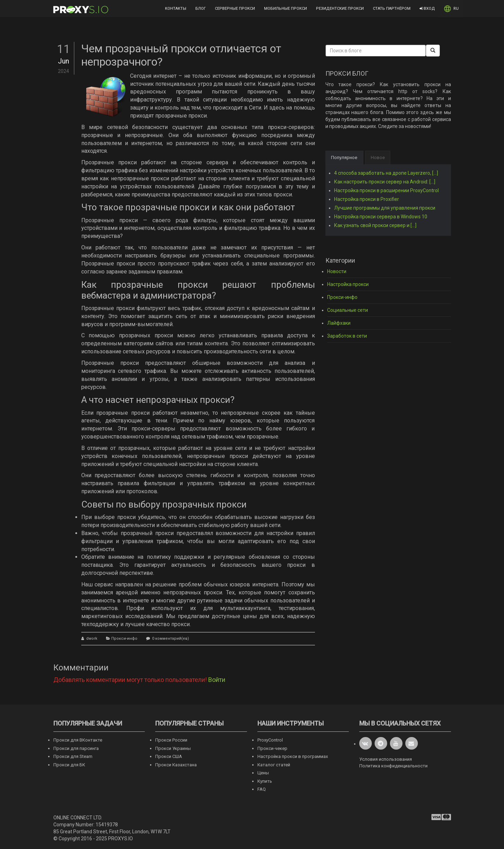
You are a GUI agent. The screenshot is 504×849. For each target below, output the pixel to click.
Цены (263, 773)
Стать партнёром (392, 9)
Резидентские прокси (340, 9)
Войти (217, 680)
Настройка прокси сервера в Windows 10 (381, 217)
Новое (378, 157)
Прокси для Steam (73, 756)
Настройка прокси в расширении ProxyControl (386, 190)
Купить (265, 781)
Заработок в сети (347, 336)
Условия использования (386, 759)
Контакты (176, 9)
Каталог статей (274, 765)
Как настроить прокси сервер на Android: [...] (385, 182)
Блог (201, 9)
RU (451, 9)
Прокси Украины (173, 748)
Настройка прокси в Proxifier (367, 199)
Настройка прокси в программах (293, 756)
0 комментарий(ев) (170, 638)
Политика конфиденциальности (393, 766)
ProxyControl (270, 740)
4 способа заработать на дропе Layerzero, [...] (386, 173)
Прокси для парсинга (76, 748)
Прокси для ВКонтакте (78, 740)
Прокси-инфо (124, 638)
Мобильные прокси (285, 9)
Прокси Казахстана (176, 765)
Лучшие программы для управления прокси (385, 208)
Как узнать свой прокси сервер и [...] (375, 225)
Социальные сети (348, 310)
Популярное (344, 157)
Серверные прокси (235, 9)
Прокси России (171, 740)
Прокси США (169, 756)
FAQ (262, 789)
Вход (427, 9)
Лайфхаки (339, 323)
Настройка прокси (348, 284)
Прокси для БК (69, 765)
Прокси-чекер (272, 748)
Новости (337, 271)
